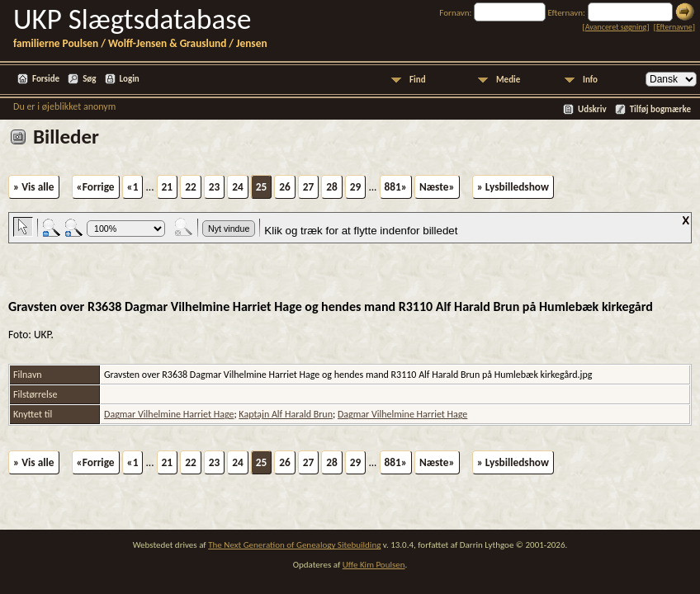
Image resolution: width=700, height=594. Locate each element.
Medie (508, 80)
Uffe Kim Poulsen (374, 565)
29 (356, 187)
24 (238, 187)
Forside (46, 79)
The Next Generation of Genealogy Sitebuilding (294, 545)
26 (285, 187)
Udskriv (592, 109)
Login (130, 79)
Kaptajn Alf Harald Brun (286, 414)
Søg (89, 79)
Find (418, 80)
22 (191, 187)
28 (332, 187)
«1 (133, 187)
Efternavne (674, 27)
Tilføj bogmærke (660, 109)
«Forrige (96, 187)
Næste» (437, 187)
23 (215, 187)
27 (309, 187)
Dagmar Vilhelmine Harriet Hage (169, 414)
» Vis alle (34, 187)
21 (168, 187)
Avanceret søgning (616, 27)
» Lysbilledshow (513, 187)
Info (590, 80)
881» (396, 187)
